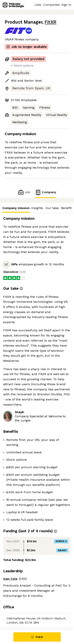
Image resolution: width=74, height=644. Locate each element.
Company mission (16, 208)
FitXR (51, 22)
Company (46, 192)
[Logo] (13, 5)
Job (24, 192)
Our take (52, 208)
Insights (37, 208)
